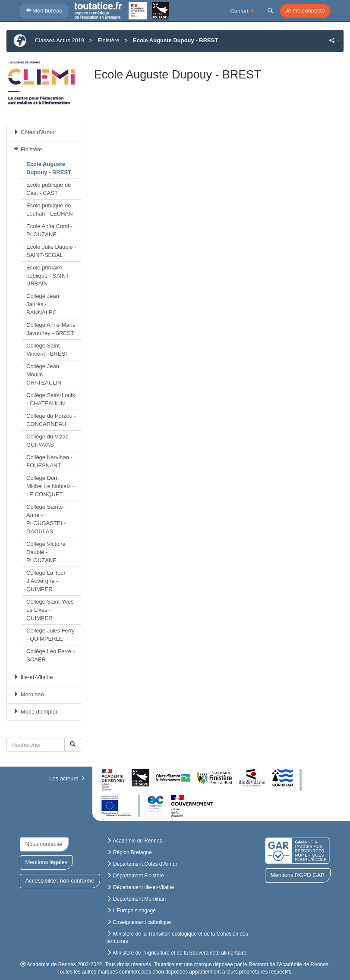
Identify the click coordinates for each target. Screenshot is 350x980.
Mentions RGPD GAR (298, 875)
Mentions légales (47, 862)
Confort (242, 11)
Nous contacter (44, 844)
